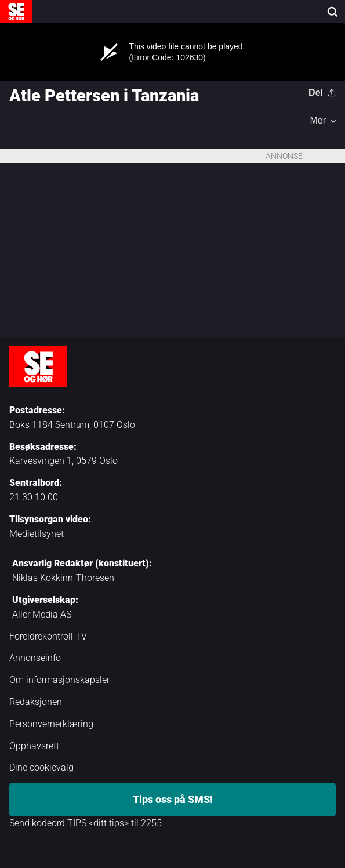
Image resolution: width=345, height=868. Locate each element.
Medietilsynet (37, 534)
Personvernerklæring (51, 724)
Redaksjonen (36, 702)
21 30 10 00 (34, 497)
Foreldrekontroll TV (48, 636)
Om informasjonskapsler (59, 680)
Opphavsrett (34, 746)
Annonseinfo (35, 658)
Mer (318, 121)
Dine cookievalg (41, 767)
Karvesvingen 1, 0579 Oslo (63, 461)
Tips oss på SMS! (173, 799)
